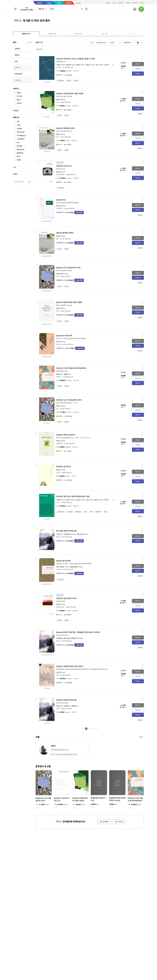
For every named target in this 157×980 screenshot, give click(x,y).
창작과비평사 (60, 175)
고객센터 (142, 3)
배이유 (96, 500)
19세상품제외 (21, 139)
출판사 (19, 100)
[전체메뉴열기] (15, 9)
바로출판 (78, 3)
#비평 (91, 512)
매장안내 (135, 3)
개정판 (19, 160)
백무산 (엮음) (60, 567)
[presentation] (26, 34)
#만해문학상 (61, 188)
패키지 (19, 156)
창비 (58, 102)
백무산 (58, 100)
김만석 (68, 500)
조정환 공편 (67, 534)
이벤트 (19, 125)
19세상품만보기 (21, 136)
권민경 (68, 65)
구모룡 (58, 500)
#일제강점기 (61, 512)
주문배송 (128, 3)
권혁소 (88, 65)
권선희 (78, 65)
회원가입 (108, 3)
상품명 (19, 93)
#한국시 (69, 81)
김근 (97, 65)
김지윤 (58, 534)
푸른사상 (59, 344)
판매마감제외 (21, 150)
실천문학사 (59, 209)
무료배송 (19, 129)
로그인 (114, 3)
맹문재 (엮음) (74, 567)
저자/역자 (20, 96)
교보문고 (40, 3)
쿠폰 (18, 122)
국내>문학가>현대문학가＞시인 (60, 750)
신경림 (58, 65)
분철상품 (19, 146)
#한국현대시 (61, 81)
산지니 (58, 503)
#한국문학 (98, 512)
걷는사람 (59, 67)
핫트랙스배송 (21, 132)
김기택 (106, 65)
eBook (49, 3)
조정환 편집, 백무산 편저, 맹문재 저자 (67, 638)
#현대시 (76, 81)
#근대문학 (70, 512)
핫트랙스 (69, 3)
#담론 (85, 512)
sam (59, 3)
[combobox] (42, 9)
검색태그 (19, 103)
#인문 (105, 512)
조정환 (66, 706)
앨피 (58, 675)
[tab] (26, 34)
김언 (87, 500)
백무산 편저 (80, 534)
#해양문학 (78, 512)
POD (18, 143)
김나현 (58, 672)
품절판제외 (20, 153)
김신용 (78, 500)
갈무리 (58, 473)
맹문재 (66, 374)
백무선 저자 (60, 274)
